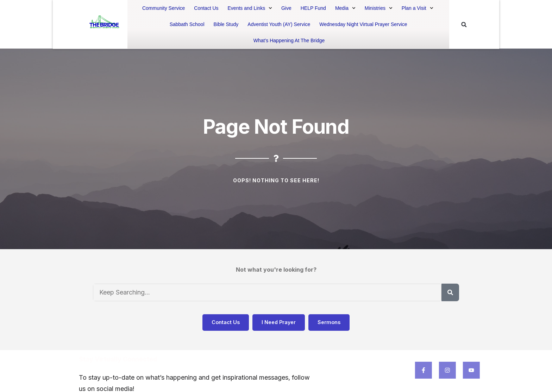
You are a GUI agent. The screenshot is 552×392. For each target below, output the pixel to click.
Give (286, 8)
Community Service (164, 8)
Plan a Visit (418, 8)
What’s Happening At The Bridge (289, 40)
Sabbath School (187, 24)
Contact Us (206, 8)
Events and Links (250, 8)
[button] (464, 25)
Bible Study (226, 24)
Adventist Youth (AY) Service (279, 24)
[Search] (450, 292)
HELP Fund (313, 8)
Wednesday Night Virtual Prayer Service (363, 24)
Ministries (379, 8)
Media (345, 8)
